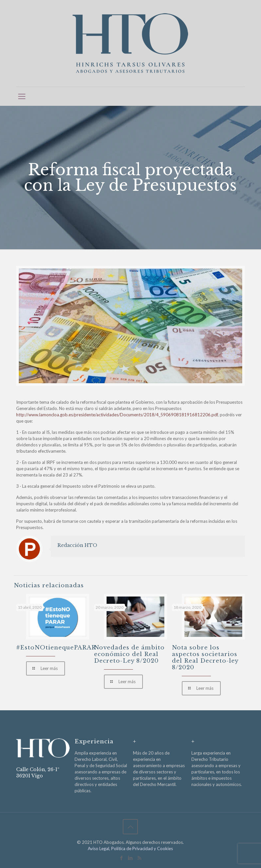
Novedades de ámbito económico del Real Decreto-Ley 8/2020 (129, 654)
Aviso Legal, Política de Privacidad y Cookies (130, 848)
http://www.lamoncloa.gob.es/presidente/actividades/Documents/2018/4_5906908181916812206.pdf (117, 415)
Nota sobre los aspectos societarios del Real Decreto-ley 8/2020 (205, 658)
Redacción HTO (77, 545)
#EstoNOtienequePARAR (56, 648)
